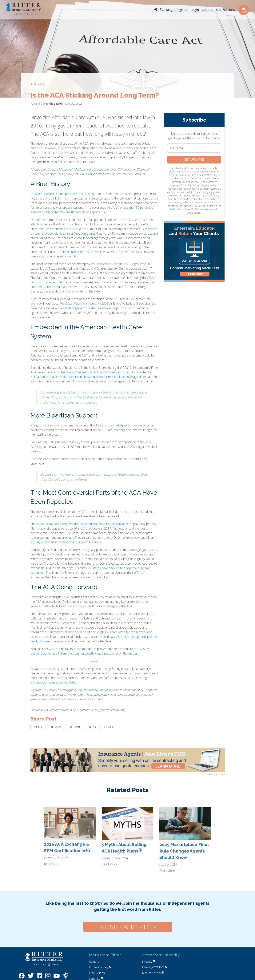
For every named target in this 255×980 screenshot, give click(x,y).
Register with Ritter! (128, 927)
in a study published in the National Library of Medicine (94, 540)
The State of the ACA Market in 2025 (84, 304)
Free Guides (97, 973)
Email (109, 727)
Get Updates (194, 159)
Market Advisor (153, 973)
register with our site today (95, 690)
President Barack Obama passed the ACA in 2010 (64, 194)
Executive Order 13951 (78, 252)
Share (56, 727)
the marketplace (119, 425)
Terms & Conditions (204, 202)
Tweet (75, 727)
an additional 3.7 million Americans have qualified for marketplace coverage (88, 377)
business (38, 85)
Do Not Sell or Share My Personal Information (193, 209)
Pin (92, 727)
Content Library (100, 967)
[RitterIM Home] (156, 10)
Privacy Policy (182, 202)
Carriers (94, 962)
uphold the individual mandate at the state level (84, 169)
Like (38, 727)
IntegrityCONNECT (155, 967)
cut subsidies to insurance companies (70, 233)
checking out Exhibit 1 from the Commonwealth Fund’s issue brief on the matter (84, 653)
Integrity (149, 962)
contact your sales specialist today (54, 682)
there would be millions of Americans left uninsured (96, 372)
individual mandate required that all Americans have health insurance (83, 524)
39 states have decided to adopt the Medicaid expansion (90, 570)
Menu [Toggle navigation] (244, 10)
